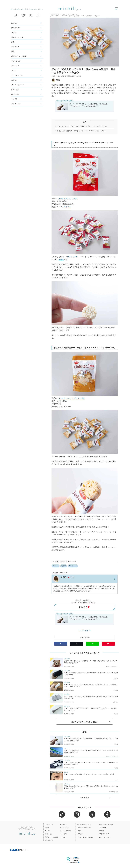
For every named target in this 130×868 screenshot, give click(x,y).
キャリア (14, 99)
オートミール (72, 257)
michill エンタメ (114, 792)
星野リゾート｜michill (19, 56)
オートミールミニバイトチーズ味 (72, 398)
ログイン (14, 32)
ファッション (16, 61)
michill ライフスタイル (112, 666)
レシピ (14, 70)
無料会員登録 (16, 28)
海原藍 (56, 80)
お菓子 (61, 259)
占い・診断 (15, 94)
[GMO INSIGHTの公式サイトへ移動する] (19, 850)
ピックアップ (16, 104)
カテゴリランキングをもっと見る (84, 722)
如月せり (115, 702)
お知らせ (14, 23)
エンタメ (14, 80)
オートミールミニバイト (68, 198)
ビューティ (15, 66)
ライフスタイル (17, 75)
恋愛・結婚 (15, 89)
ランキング (15, 47)
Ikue (117, 780)
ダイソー (67, 207)
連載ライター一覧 (17, 37)
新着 (13, 42)
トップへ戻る (85, 631)
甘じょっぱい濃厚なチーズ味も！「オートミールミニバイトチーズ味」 (81, 131)
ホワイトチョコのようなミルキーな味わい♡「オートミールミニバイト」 (82, 126)
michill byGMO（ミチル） (58, 14)
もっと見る (84, 798)
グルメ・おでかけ (17, 85)
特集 (13, 51)
